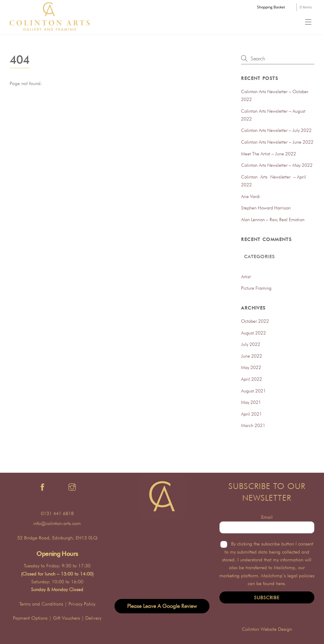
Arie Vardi (251, 196)
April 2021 (252, 414)
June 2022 (252, 356)
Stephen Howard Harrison (266, 208)
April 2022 (252, 379)
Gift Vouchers (66, 618)
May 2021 (251, 402)
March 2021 (253, 425)
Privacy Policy (82, 604)
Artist (246, 277)
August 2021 (254, 391)
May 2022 (251, 367)
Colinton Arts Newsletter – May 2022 (277, 165)
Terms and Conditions (41, 604)
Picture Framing (256, 288)
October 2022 (255, 321)
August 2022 (254, 333)
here (280, 583)
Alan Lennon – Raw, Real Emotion (273, 220)
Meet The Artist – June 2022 (269, 154)
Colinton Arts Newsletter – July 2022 (276, 130)
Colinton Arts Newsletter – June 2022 (277, 142)
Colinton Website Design (267, 629)
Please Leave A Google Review (162, 606)
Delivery (93, 618)
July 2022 (251, 344)
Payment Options (30, 618)
